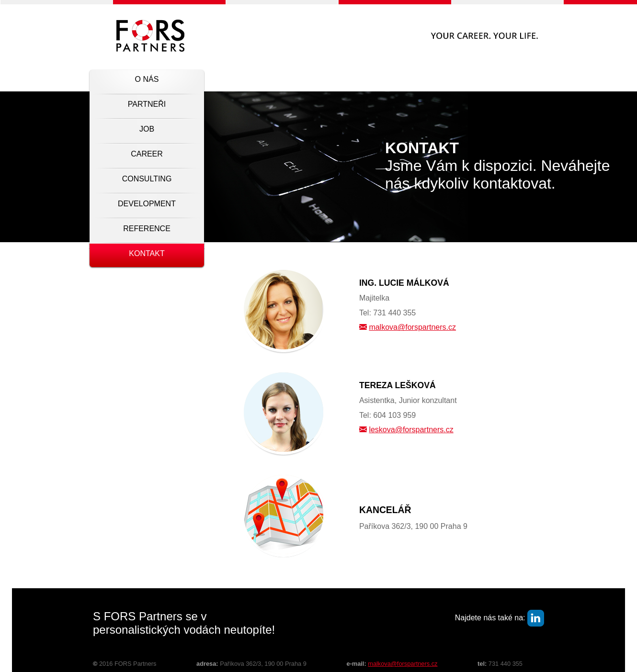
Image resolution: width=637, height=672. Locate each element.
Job (147, 129)
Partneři (147, 104)
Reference (147, 229)
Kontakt (147, 253)
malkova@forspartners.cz (412, 327)
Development (147, 204)
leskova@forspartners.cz (411, 430)
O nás (147, 79)
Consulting (147, 179)
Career (147, 154)
